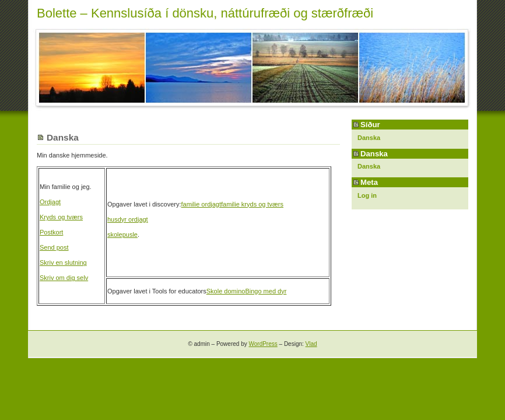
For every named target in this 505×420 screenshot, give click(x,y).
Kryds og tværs (61, 217)
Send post (54, 247)
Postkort (51, 232)
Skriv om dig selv (64, 278)
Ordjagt (50, 202)
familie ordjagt (201, 204)
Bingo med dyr (266, 291)
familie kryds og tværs (252, 204)
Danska (369, 138)
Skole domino (226, 291)
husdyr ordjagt (128, 219)
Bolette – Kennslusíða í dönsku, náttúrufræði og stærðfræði (205, 13)
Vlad (311, 344)
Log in (367, 195)
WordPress (263, 344)
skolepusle (122, 235)
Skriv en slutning (63, 262)
